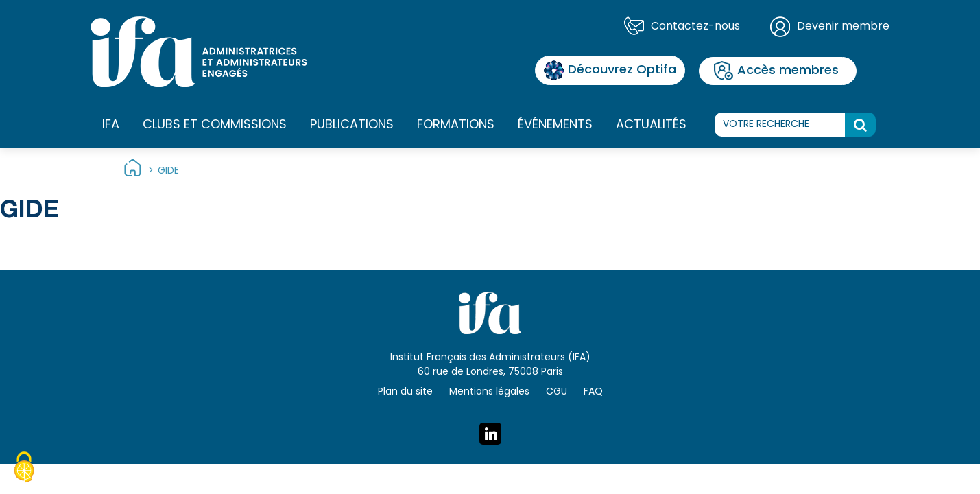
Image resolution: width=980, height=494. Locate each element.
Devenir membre (843, 27)
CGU (557, 392)
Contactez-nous (695, 27)
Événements (555, 125)
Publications (352, 125)
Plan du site (405, 392)
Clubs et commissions (215, 125)
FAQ (593, 392)
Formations (456, 126)
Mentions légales (489, 392)
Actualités (651, 125)
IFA (111, 126)
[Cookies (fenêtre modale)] (24, 469)
